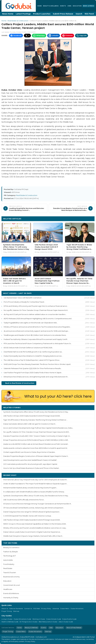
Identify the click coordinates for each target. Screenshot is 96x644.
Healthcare (8, 589)
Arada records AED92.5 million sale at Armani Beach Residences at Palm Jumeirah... (36, 444)
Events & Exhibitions (11, 593)
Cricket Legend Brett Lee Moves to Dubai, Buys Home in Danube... (30, 452)
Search (79, 14)
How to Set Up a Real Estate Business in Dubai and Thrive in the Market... (32, 468)
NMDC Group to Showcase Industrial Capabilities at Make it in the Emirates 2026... (35, 524)
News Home (8, 14)
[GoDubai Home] (19, 6)
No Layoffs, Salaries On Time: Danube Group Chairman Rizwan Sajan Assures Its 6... (36, 310)
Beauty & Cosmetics (11, 548)
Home (40, 6)
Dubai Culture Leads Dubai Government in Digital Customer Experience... (32, 532)
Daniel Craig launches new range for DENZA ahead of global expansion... (32, 512)
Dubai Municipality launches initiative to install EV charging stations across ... (33, 356)
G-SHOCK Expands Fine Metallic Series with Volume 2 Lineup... (28, 516)
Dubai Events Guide (69, 619)
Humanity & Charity (11, 598)
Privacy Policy (46, 608)
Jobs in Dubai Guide (66, 622)
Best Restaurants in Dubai (48, 622)
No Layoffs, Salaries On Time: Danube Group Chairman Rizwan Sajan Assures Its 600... (37, 432)
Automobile (8, 560)
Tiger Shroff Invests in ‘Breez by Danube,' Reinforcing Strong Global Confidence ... (35, 420)
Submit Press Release (63, 14)
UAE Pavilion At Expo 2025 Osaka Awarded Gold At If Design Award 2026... (32, 416)
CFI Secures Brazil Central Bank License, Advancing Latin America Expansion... (34, 508)
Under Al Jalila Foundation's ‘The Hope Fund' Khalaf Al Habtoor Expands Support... (35, 484)
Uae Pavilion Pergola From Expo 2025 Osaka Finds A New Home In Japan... (33, 373)
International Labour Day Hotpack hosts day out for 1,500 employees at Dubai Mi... (35, 480)
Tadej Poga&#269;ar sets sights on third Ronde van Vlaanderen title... (31, 323)
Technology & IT (10, 556)
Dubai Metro (65, 608)
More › (90, 407)
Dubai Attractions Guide (22, 619)
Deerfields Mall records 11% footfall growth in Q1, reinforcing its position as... (33, 352)
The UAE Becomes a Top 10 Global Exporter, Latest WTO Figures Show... (32, 360)
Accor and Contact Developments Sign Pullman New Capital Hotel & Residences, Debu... (38, 428)
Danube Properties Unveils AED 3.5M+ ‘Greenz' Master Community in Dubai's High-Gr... (37, 436)
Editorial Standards (16, 608)
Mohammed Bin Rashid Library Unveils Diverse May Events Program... (30, 488)
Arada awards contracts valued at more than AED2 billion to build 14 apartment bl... (36, 448)
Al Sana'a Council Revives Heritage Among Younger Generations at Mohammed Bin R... (38, 504)
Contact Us (28, 608)
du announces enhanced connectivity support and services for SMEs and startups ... (37, 331)
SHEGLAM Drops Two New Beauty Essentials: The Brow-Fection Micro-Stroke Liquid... (38, 364)
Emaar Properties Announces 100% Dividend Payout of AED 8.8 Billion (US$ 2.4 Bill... (36, 440)
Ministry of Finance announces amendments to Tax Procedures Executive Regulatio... (37, 327)
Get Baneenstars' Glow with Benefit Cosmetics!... (23, 298)
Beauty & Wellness (51, 6)
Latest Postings (23, 14)
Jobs (69, 6)
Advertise (56, 608)
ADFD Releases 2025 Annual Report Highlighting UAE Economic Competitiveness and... (38, 319)
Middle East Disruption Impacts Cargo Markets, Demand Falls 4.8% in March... (33, 536)
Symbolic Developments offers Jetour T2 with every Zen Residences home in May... (36, 412)
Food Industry (9, 564)
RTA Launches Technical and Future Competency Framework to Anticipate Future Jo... (38, 343)
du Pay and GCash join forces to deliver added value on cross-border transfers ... (35, 314)
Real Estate (8, 568)
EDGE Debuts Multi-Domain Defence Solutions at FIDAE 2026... (28, 348)
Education (77, 6)
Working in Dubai (39, 619)
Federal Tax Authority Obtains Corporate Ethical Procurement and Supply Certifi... (36, 339)
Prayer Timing (7, 611)
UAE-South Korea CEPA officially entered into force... (24, 500)
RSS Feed (89, 14)
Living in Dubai (7, 619)
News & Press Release (74, 628)
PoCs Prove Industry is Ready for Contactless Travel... (24, 302)
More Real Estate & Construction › (77, 219)
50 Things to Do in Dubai (29, 622)
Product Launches (42, 14)
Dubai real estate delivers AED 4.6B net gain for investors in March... (30, 424)
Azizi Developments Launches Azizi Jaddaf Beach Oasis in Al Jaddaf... (30, 460)
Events (63, 6)
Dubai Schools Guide (54, 619)
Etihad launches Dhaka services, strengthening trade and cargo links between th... (36, 377)
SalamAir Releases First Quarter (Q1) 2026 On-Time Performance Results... (33, 368)
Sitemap (16, 611)
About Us (5, 608)
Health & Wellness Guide (10, 622)
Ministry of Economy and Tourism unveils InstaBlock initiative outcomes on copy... (35, 528)
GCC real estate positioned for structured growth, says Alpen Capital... (31, 464)
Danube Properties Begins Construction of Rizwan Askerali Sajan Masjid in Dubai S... (36, 456)
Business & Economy (11, 577)
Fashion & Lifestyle (11, 552)
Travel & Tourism (10, 573)
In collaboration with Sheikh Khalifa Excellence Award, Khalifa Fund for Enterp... (34, 492)
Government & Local (11, 585)
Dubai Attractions (77, 608)
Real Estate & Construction (18, 21)
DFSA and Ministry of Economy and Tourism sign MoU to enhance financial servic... (36, 306)
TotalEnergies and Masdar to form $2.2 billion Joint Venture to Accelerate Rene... (35, 335)
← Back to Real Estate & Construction (19, 383)
